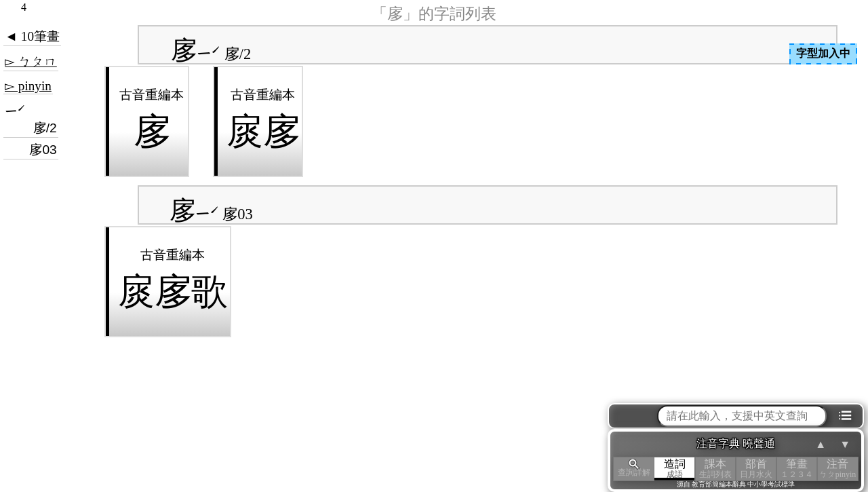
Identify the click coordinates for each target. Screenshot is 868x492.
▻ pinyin (28, 86)
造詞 (675, 469)
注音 (837, 469)
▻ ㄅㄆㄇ (31, 61)
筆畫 (797, 469)
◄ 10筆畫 (32, 36)
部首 (756, 469)
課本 (715, 469)
